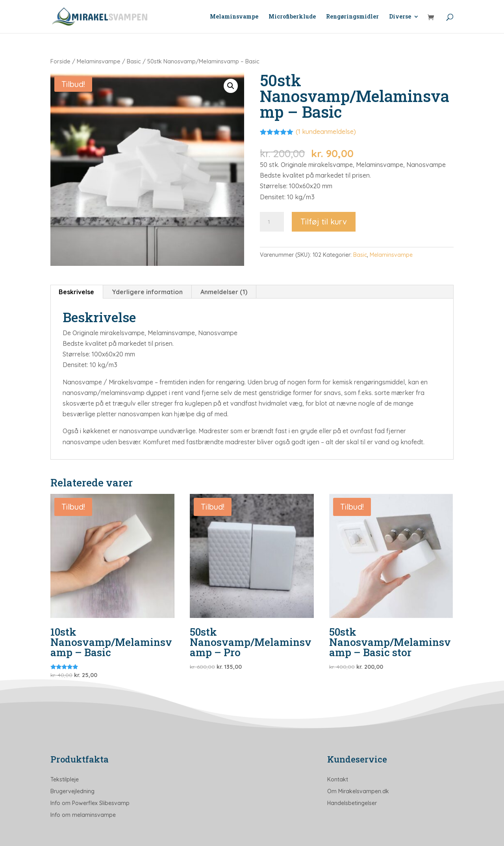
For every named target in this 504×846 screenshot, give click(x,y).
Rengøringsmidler (352, 17)
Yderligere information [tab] (147, 292)
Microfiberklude (292, 17)
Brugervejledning (72, 792)
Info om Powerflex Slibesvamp (90, 803)
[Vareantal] (272, 222)
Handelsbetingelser (352, 803)
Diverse (400, 17)
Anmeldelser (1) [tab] (224, 292)
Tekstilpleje (65, 780)
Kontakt (338, 780)
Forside (60, 61)
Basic (134, 61)
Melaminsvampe (234, 17)
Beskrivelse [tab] (76, 292)
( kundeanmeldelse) (326, 132)
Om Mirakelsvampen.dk (358, 792)
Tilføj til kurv (324, 222)
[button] (231, 86)
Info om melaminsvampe (83, 815)
